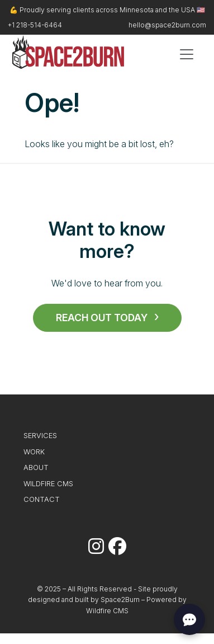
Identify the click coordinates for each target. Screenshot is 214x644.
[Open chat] (189, 619)
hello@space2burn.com (167, 25)
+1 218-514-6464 (35, 25)
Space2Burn (120, 600)
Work (34, 452)
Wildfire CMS (48, 484)
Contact (42, 499)
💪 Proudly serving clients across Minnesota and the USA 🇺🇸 (107, 10)
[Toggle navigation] (187, 54)
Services (40, 436)
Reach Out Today (102, 318)
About (36, 467)
